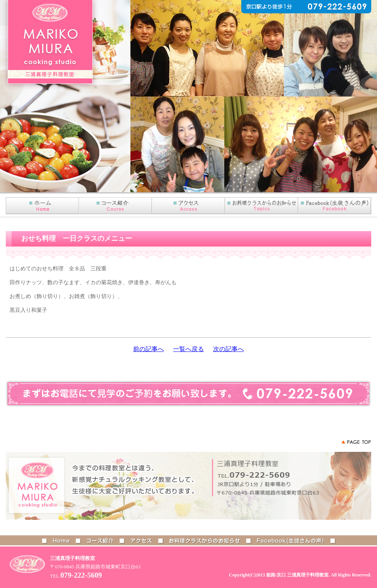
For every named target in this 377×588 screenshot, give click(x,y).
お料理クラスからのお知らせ (205, 540)
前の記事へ (148, 349)
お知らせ (262, 206)
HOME (42, 206)
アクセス (188, 206)
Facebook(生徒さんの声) (335, 206)
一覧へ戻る (188, 349)
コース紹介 (115, 206)
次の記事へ (229, 349)
